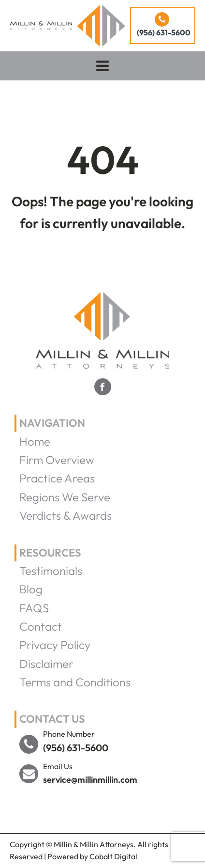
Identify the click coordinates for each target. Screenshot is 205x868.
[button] (163, 26)
